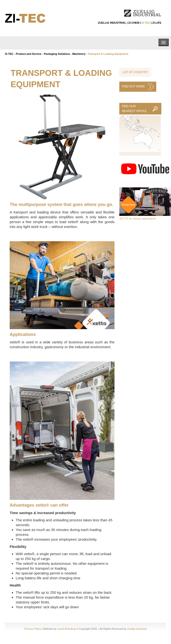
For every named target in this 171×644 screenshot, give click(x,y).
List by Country (135, 72)
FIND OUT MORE (138, 87)
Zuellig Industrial (137, 629)
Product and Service (28, 54)
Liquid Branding (66, 629)
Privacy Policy (33, 629)
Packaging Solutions (57, 54)
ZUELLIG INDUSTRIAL (112, 23)
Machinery (79, 54)
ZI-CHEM (134, 23)
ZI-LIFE (157, 23)
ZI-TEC (146, 23)
